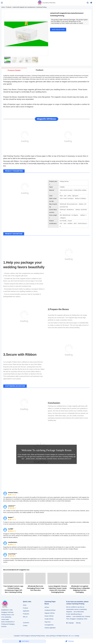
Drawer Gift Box (49, 616)
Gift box (47, 607)
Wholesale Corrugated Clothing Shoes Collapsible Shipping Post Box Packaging (80, 589)
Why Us (25, 617)
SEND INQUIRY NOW (58, 30)
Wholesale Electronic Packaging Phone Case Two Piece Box (35, 588)
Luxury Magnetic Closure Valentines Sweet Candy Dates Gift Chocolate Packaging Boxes (58, 589)
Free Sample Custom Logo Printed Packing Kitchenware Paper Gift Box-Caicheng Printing (13, 589)
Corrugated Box (49, 625)
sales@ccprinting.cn (76, 614)
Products (9, 7)
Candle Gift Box (49, 619)
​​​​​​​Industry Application (50, 628)
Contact (25, 626)
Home (3, 7)
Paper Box (48, 622)
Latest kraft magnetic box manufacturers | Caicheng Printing (30, 7)
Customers (26, 623)
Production (26, 614)
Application (26, 611)
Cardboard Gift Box (50, 610)
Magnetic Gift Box (50, 613)
